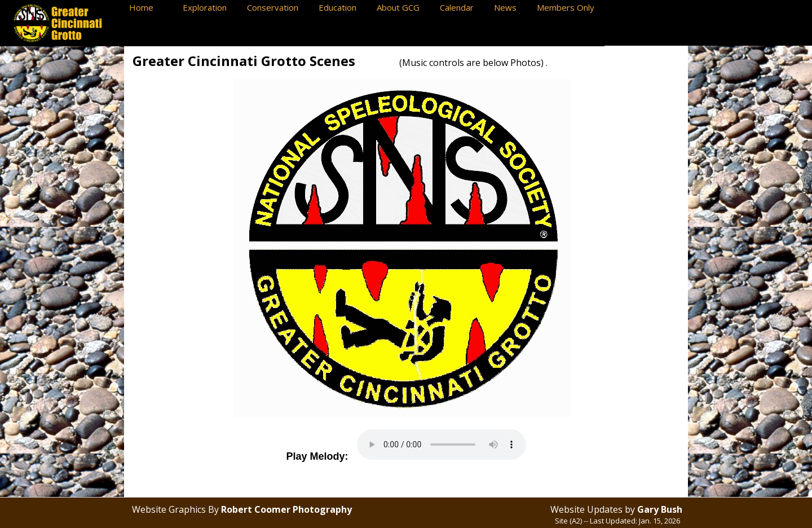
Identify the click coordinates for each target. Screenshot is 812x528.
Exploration (209, 7)
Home (150, 7)
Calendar (461, 7)
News (510, 7)
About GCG (403, 7)
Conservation (277, 7)
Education (342, 7)
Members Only (568, 7)
